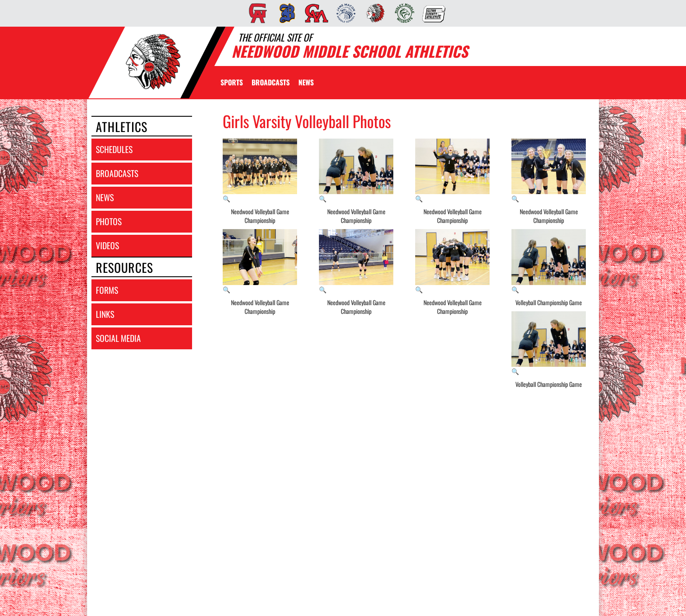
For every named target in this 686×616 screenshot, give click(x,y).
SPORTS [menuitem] (232, 82)
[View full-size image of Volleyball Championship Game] (549, 261)
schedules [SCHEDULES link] (114, 149)
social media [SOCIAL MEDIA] (118, 338)
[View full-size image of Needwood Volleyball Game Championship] (260, 171)
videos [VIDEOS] (107, 245)
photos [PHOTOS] (109, 221)
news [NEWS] (105, 197)
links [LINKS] (105, 314)
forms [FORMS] (107, 290)
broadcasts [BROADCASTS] (117, 173)
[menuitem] (255, 13)
